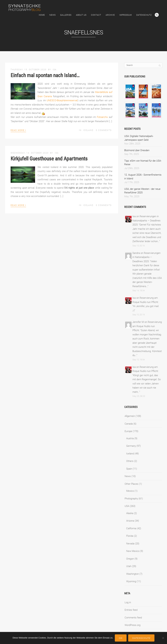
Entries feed (131, 610)
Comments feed (133, 618)
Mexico (130, 491)
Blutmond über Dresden (137, 150)
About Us (81, 15)
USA (127, 506)
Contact (96, 15)
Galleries (66, 15)
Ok (121, 638)
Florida (130, 536)
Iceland (88, 130)
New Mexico (133, 551)
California (131, 528)
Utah (129, 566)
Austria (130, 438)
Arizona (130, 521)
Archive (110, 15)
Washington (133, 574)
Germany (131, 446)
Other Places (131, 484)
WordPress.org (133, 625)
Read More (18, 130)
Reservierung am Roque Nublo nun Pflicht (147, 326)
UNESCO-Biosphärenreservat (62, 100)
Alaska (130, 513)
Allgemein (130, 416)
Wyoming (131, 581)
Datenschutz (144, 15)
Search (157, 15)
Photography (131, 499)
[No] (163, 638)
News (53, 15)
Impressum (126, 15)
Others (130, 461)
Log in (128, 602)
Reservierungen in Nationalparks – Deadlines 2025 (146, 221)
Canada (129, 424)
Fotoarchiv (102, 117)
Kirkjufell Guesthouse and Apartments (49, 159)
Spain (129, 469)
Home (42, 15)
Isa (55, 70)
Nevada (130, 544)
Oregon (130, 559)
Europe (128, 431)
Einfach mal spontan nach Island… (45, 75)
